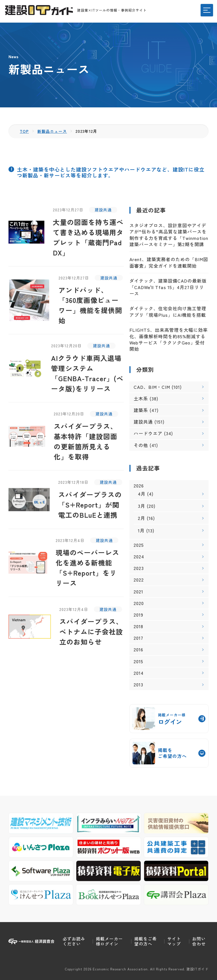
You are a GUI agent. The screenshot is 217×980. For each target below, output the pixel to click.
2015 (138, 661)
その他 (141, 445)
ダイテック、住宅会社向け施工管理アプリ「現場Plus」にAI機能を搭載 (168, 311)
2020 (139, 603)
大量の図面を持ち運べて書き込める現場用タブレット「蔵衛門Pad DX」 (88, 237)
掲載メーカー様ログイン (109, 941)
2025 (139, 545)
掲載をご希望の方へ (146, 941)
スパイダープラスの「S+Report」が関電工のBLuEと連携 (90, 504)
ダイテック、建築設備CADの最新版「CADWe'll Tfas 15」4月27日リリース (168, 287)
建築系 (141, 410)
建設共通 (103, 209)
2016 (138, 650)
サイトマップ (174, 941)
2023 (139, 568)
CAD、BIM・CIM (152, 387)
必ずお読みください (74, 941)
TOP (24, 131)
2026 (139, 485)
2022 (139, 580)
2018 (138, 626)
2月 (142, 518)
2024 (139, 556)
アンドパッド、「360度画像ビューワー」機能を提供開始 (90, 305)
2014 (139, 673)
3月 (142, 506)
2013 (138, 685)
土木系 (141, 398)
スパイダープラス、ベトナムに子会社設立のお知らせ (91, 631)
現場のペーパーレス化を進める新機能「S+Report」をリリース (87, 568)
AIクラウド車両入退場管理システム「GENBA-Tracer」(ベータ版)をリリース (87, 373)
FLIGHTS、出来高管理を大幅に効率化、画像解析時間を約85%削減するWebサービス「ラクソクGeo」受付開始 (169, 339)
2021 (138, 591)
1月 (141, 530)
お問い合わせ (199, 941)
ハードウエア (148, 433)
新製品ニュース (52, 131)
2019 (138, 614)
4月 (142, 494)
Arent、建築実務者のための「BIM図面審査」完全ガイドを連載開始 (169, 262)
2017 (138, 638)
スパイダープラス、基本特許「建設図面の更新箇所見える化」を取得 (85, 441)
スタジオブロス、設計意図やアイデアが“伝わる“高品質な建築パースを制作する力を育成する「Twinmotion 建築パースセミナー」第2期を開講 (169, 234)
